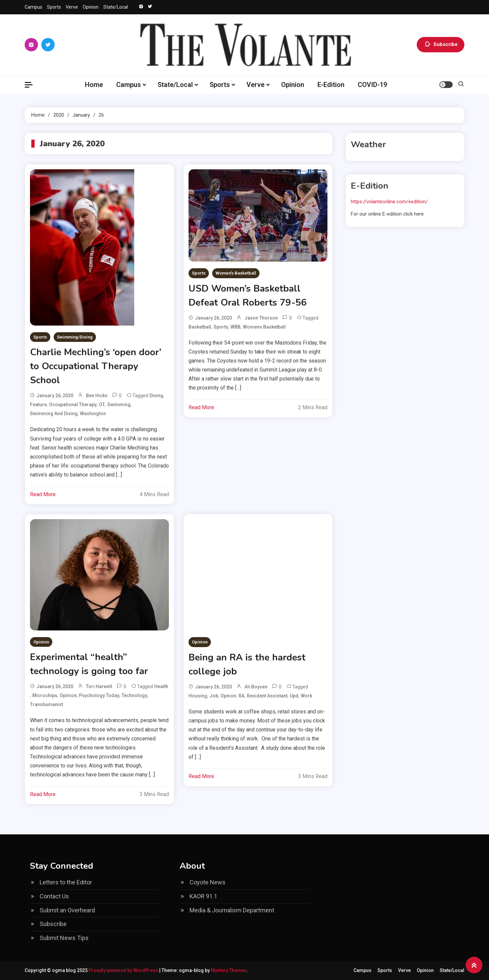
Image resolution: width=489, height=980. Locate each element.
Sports (54, 7)
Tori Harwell (99, 686)
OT (102, 405)
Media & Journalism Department (232, 910)
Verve (72, 7)
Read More (43, 494)
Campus (33, 7)
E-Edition (331, 85)
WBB (236, 327)
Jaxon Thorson (261, 318)
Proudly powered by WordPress (124, 970)
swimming (119, 405)
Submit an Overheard (67, 910)
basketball (200, 327)
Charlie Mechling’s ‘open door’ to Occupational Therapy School (96, 366)
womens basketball (264, 327)
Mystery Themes (229, 970)
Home (94, 85)
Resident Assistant (267, 696)
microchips (45, 695)
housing (198, 696)
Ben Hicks (97, 396)
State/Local (116, 7)
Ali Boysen (256, 687)
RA (242, 696)
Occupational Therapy (73, 405)
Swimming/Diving (75, 337)
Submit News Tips (64, 938)
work (306, 696)
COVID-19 (372, 85)
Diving (156, 396)
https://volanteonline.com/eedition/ (389, 202)
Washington (93, 414)
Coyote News (208, 882)
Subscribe (441, 45)
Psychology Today (99, 695)
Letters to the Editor (66, 882)
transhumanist (46, 704)
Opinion (91, 7)
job (214, 696)
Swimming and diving (54, 414)
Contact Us (54, 896)
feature (38, 405)
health (161, 686)
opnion (228, 696)
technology (134, 695)
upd (294, 696)
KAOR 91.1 (203, 896)
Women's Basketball (236, 273)
